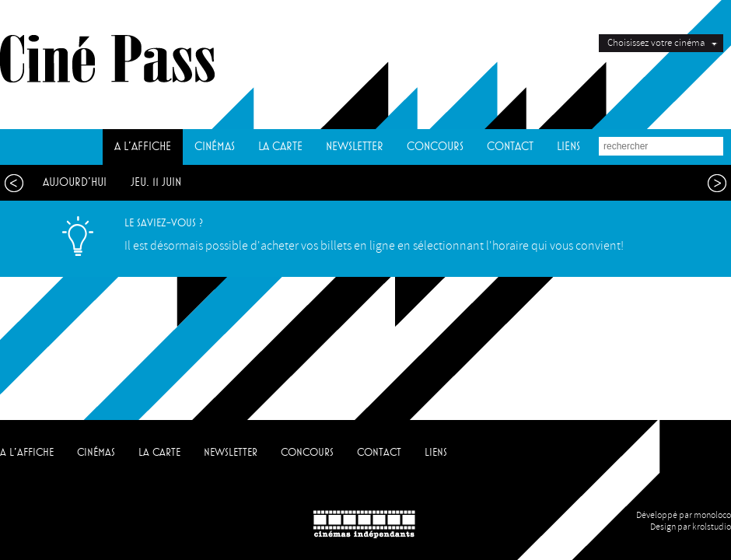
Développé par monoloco (684, 515)
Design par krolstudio (691, 527)
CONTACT (510, 147)
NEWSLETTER (355, 147)
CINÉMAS (215, 147)
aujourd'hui (75, 182)
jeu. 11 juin (156, 182)
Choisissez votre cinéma (656, 43)
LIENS (568, 147)
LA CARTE (280, 147)
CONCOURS (435, 147)
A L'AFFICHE (143, 147)
